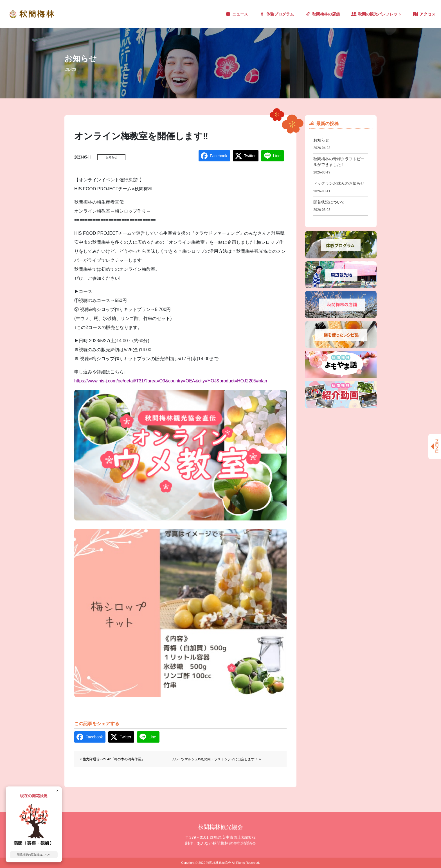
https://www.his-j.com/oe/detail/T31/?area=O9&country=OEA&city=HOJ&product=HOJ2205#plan (171, 381)
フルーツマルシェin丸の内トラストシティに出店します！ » (216, 759)
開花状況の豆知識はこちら (34, 855)
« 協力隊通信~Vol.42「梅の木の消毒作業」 (112, 759)
